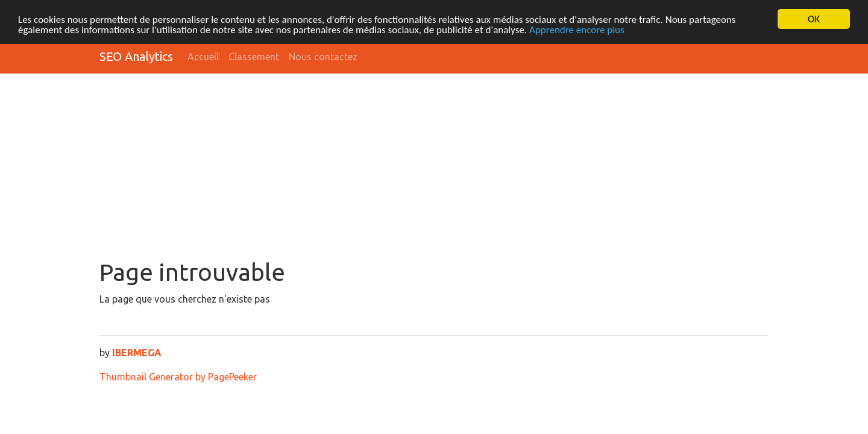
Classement (254, 57)
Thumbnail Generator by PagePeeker (178, 377)
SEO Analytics (136, 56)
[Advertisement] (434, 168)
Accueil (203, 57)
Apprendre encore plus (577, 29)
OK (814, 19)
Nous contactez (323, 57)
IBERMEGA (137, 353)
